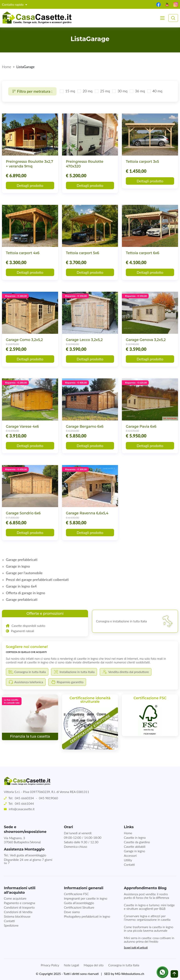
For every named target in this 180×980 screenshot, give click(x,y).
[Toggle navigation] (162, 18)
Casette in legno (135, 837)
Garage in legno (134, 851)
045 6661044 (24, 803)
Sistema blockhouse (17, 916)
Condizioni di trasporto (19, 907)
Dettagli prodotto (30, 185)
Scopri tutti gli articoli (136, 948)
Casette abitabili (135, 846)
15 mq (67, 91)
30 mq (120, 91)
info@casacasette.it (22, 809)
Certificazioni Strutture (79, 907)
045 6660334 (24, 798)
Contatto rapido (13, 4)
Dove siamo (72, 912)
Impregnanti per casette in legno (86, 898)
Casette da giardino (137, 842)
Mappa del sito (94, 965)
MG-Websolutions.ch (130, 974)
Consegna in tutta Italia (124, 965)
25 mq (102, 91)
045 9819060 (48, 798)
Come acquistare (15, 898)
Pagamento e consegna (19, 903)
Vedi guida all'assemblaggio (28, 855)
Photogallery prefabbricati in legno (87, 916)
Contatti (129, 864)
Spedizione (11, 925)
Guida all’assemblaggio (79, 903)
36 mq (137, 91)
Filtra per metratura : (32, 91)
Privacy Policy (50, 965)
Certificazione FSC (76, 894)
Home (7, 67)
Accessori (130, 855)
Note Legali (71, 965)
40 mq (154, 91)
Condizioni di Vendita (18, 912)
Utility (128, 860)
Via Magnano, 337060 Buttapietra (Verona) (22, 840)
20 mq (85, 91)
